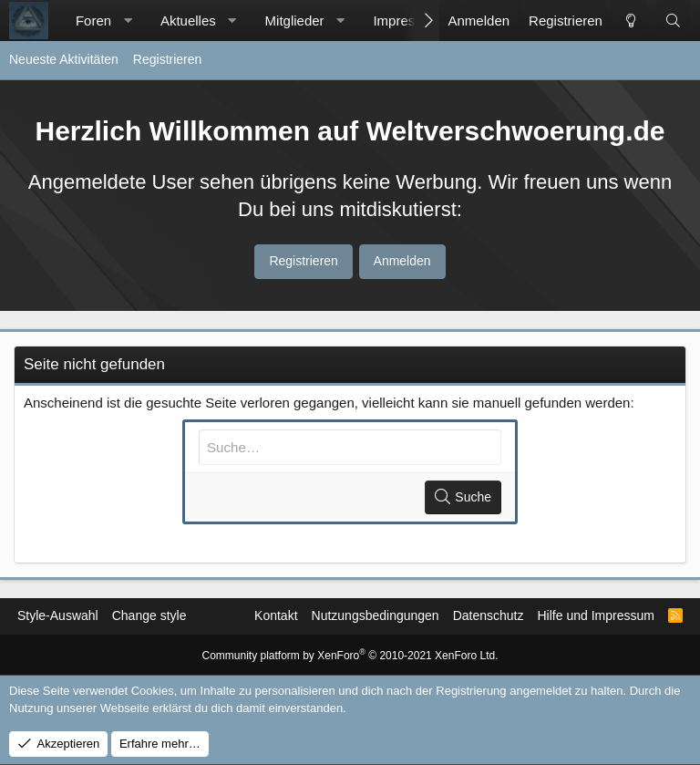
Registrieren (167, 59)
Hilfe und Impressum (595, 615)
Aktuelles (188, 21)
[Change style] (630, 21)
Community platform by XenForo (350, 656)
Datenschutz (489, 615)
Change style (149, 615)
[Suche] (673, 21)
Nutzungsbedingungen (376, 615)
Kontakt (276, 615)
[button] (128, 21)
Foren (93, 21)
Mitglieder (295, 21)
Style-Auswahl (58, 615)
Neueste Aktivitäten (64, 59)
